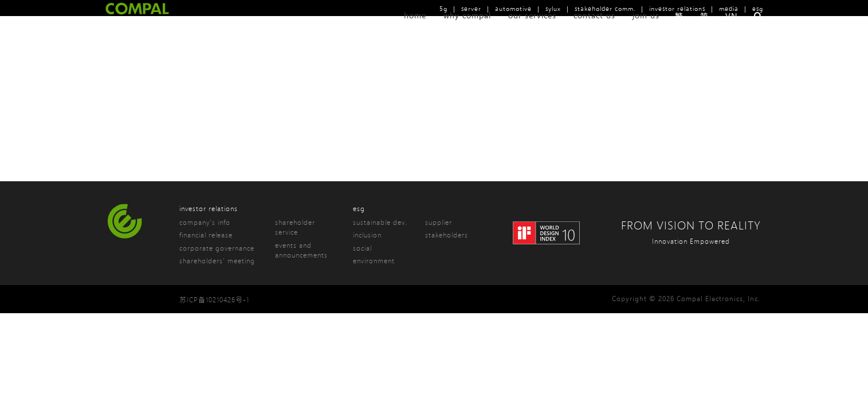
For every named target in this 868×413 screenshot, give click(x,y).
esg (758, 8)
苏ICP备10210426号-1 (214, 300)
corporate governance (217, 248)
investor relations (677, 8)
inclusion (367, 235)
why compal (467, 30)
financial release (206, 235)
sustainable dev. (380, 222)
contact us (594, 30)
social (362, 248)
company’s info (205, 222)
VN (731, 31)
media (729, 8)
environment (374, 261)
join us (646, 30)
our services (532, 30)
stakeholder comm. (605, 8)
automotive (513, 8)
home (415, 30)
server (471, 8)
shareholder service (295, 227)
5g (443, 8)
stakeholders (447, 235)
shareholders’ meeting (217, 261)
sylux (553, 8)
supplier (439, 222)
